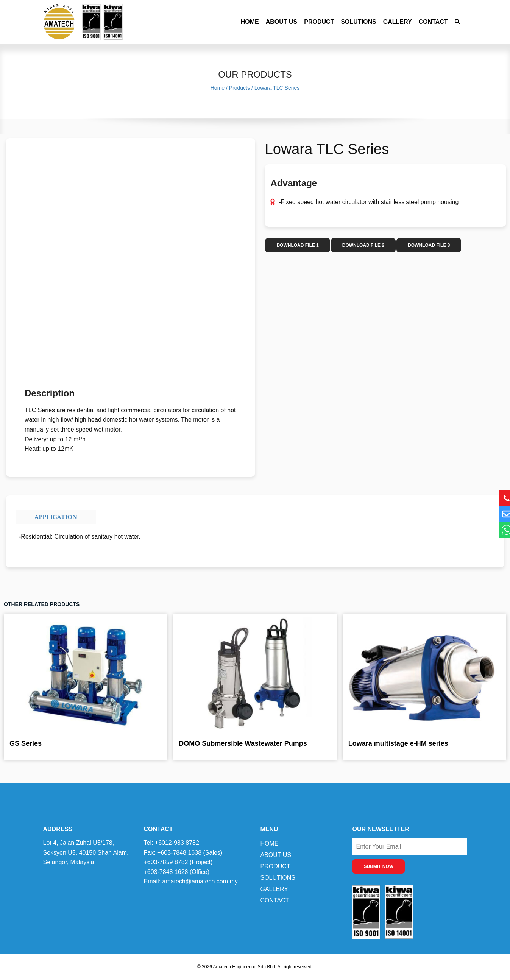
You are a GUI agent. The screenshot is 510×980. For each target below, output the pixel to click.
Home (250, 22)
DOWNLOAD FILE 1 (297, 245)
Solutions (358, 22)
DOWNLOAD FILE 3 (429, 245)
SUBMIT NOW (378, 866)
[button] (458, 22)
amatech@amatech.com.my (200, 881)
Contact (433, 22)
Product (319, 22)
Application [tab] (56, 517)
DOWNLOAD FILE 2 (363, 245)
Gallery (398, 22)
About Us (282, 22)
